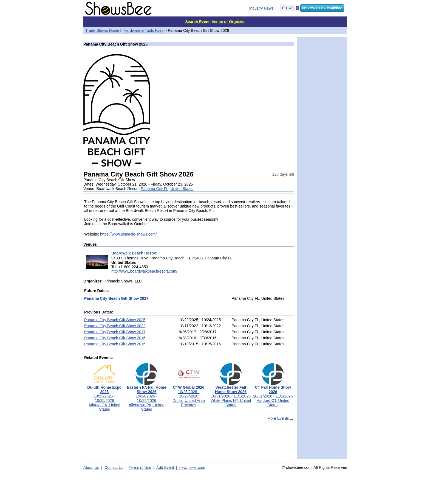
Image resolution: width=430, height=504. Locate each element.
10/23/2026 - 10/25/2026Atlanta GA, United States (104, 397)
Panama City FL (154, 189)
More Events (278, 418)
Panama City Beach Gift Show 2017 (115, 332)
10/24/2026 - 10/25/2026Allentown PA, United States (146, 397)
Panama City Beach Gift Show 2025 (115, 320)
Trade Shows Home (102, 30)
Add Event (165, 467)
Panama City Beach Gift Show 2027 (116, 298)
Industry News (261, 8)
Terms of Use (140, 467)
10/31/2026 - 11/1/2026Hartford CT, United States (273, 394)
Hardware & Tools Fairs (144, 30)
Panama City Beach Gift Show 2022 (115, 326)
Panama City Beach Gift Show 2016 (115, 338)
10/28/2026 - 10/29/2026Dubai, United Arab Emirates (189, 394)
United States (182, 189)
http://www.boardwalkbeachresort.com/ (144, 271)
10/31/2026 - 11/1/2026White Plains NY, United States (231, 394)
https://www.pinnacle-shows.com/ (128, 234)
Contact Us (114, 467)
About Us (91, 467)
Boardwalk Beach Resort (134, 253)
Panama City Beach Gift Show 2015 (115, 344)
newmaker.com (192, 467)
